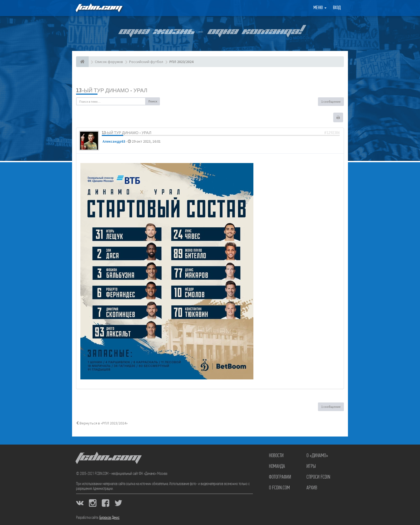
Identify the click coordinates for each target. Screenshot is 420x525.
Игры (311, 467)
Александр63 (114, 141)
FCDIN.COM (99, 8)
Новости (276, 456)
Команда (277, 467)
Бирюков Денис (109, 518)
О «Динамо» (317, 456)
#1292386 (332, 133)
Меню (320, 8)
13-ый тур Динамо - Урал (112, 90)
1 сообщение (331, 101)
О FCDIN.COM (279, 488)
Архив (312, 488)
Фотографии (280, 477)
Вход (337, 8)
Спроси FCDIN (318, 477)
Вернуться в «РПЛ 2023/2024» (102, 423)
